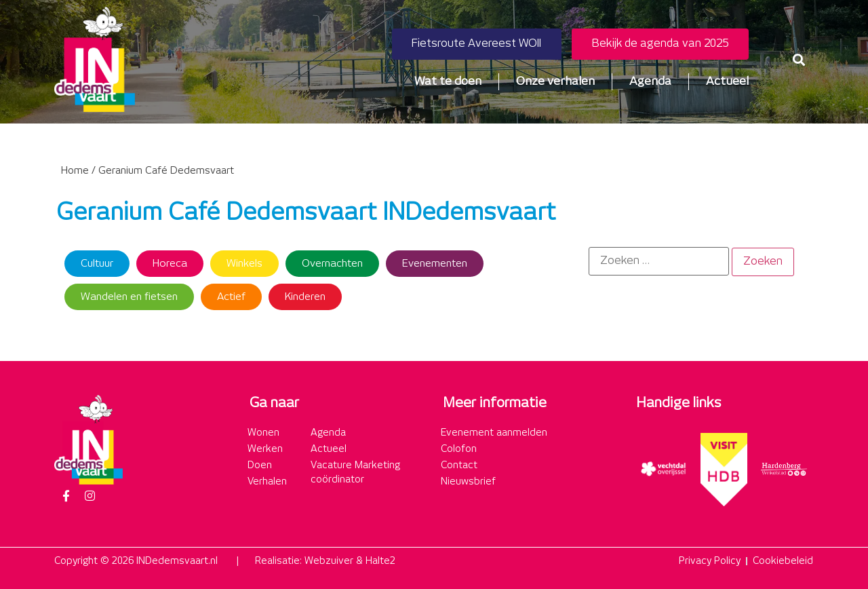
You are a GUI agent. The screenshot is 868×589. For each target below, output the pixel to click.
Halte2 (380, 561)
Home (75, 171)
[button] (799, 59)
